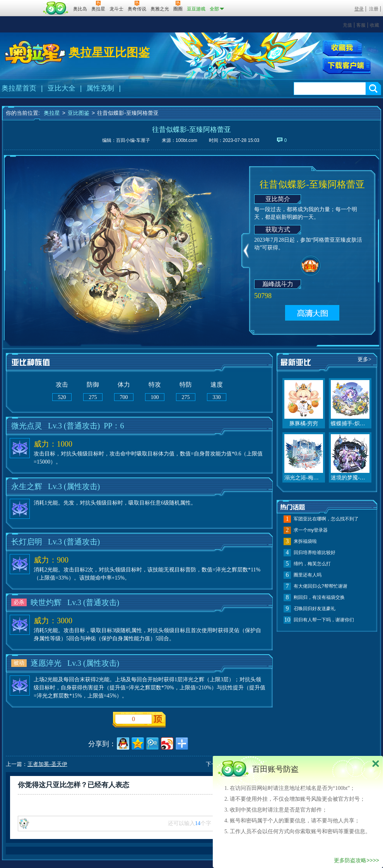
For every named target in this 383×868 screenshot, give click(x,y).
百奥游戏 (21, 3)
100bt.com (186, 140)
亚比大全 (62, 88)
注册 (374, 9)
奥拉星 (52, 113)
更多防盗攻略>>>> (356, 860)
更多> (364, 359)
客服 (361, 25)
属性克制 (100, 88)
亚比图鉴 (79, 113)
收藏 (374, 25)
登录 (359, 9)
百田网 (56, 8)
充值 (347, 25)
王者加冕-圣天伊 (47, 764)
